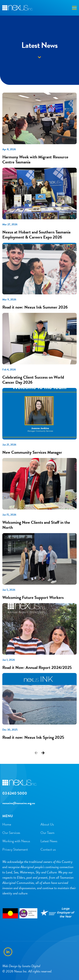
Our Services (11, 833)
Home (7, 824)
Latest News (49, 841)
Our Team (47, 833)
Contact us (48, 849)
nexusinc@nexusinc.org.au (19, 803)
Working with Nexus (16, 841)
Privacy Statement (15, 849)
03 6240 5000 (15, 793)
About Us (47, 824)
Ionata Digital (31, 966)
